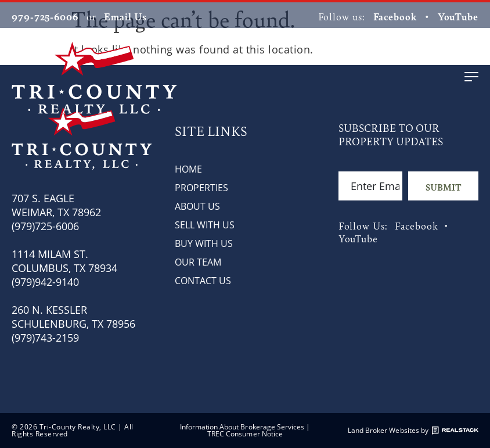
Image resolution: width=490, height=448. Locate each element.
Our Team (198, 262)
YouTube (458, 16)
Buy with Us (204, 243)
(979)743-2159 (45, 338)
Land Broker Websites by (413, 431)
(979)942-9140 (45, 282)
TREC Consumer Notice (245, 434)
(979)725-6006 (45, 226)
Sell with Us (205, 225)
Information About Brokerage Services (242, 427)
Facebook (395, 16)
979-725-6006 (45, 16)
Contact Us (203, 281)
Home (188, 169)
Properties (201, 188)
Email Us (125, 16)
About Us (197, 206)
